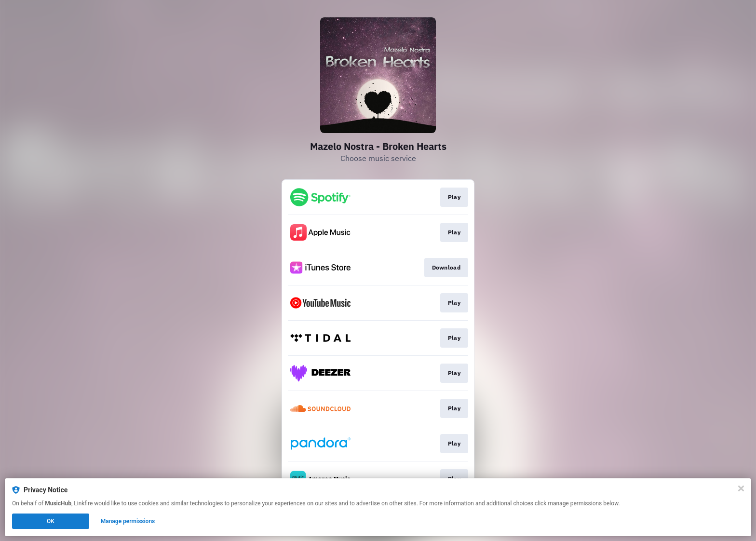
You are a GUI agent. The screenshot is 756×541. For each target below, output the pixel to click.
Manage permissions (128, 521)
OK (51, 521)
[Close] (741, 488)
